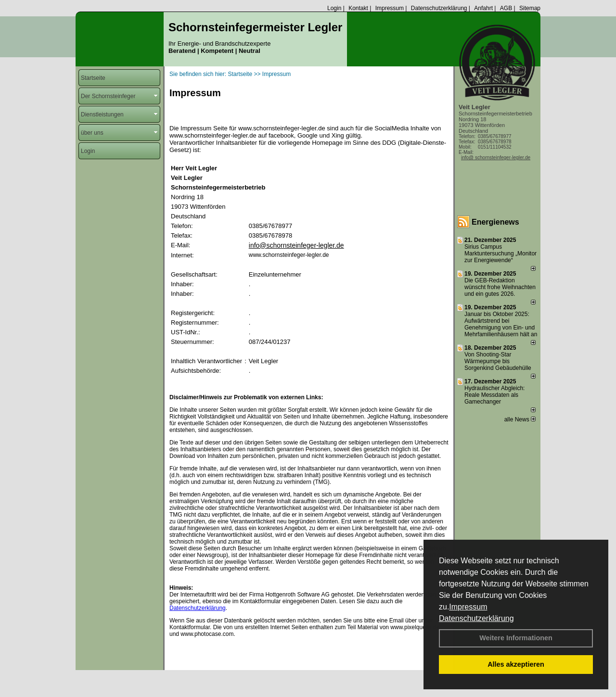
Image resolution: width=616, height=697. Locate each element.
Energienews (495, 222)
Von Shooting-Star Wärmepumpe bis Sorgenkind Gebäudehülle (498, 361)
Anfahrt (483, 8)
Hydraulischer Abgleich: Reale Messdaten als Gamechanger (494, 395)
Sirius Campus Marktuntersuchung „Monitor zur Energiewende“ (500, 253)
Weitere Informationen (516, 638)
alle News (520, 419)
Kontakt (358, 8)
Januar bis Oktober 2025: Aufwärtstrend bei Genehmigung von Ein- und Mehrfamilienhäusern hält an (501, 324)
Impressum (468, 607)
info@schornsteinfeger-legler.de (296, 245)
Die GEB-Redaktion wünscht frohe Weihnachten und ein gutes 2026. (500, 287)
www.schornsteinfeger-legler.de (289, 255)
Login (334, 8)
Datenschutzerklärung (476, 618)
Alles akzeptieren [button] (516, 664)
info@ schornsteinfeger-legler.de (496, 158)
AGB (506, 8)
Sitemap (530, 8)
